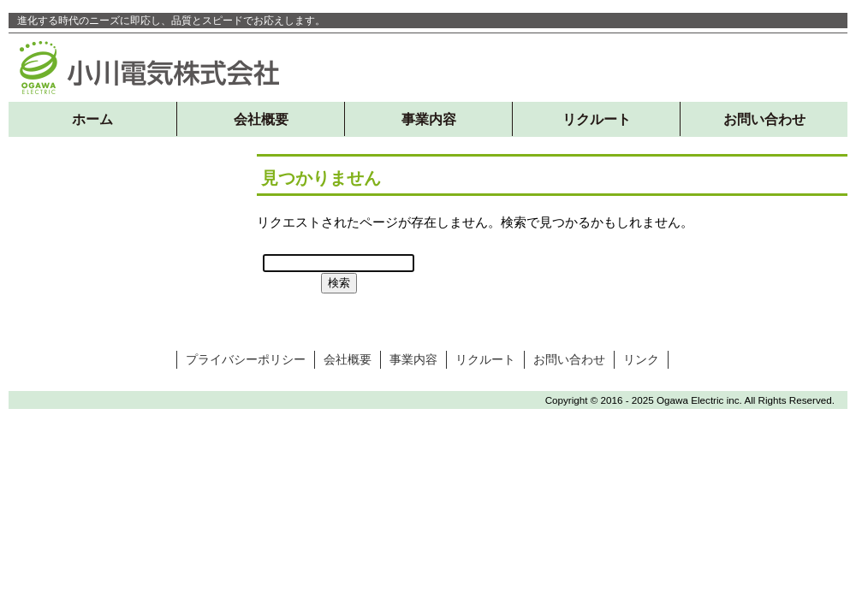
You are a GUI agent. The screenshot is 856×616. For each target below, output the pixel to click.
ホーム (92, 119)
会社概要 (261, 119)
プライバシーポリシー (246, 359)
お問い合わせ (764, 119)
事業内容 (429, 119)
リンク (641, 359)
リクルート (597, 119)
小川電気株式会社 (150, 68)
